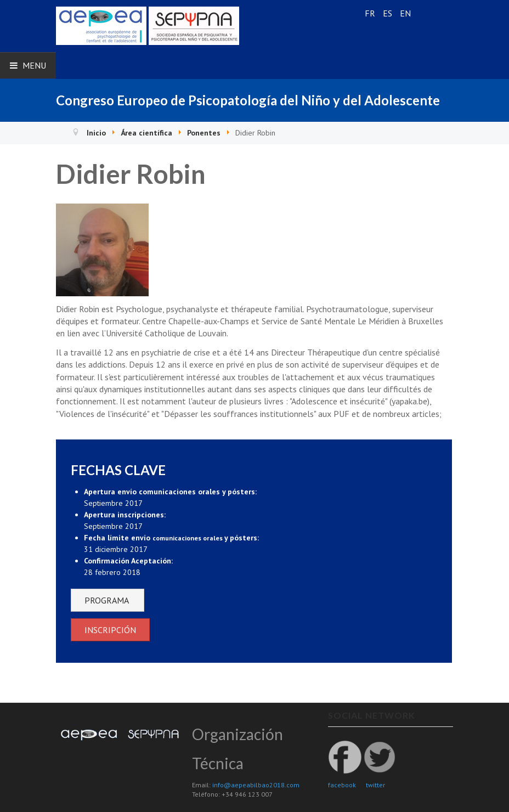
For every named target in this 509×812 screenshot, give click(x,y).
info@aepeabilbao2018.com (256, 785)
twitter (375, 785)
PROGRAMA (108, 600)
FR (371, 13)
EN (405, 13)
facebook (342, 785)
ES (389, 13)
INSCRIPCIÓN (110, 630)
